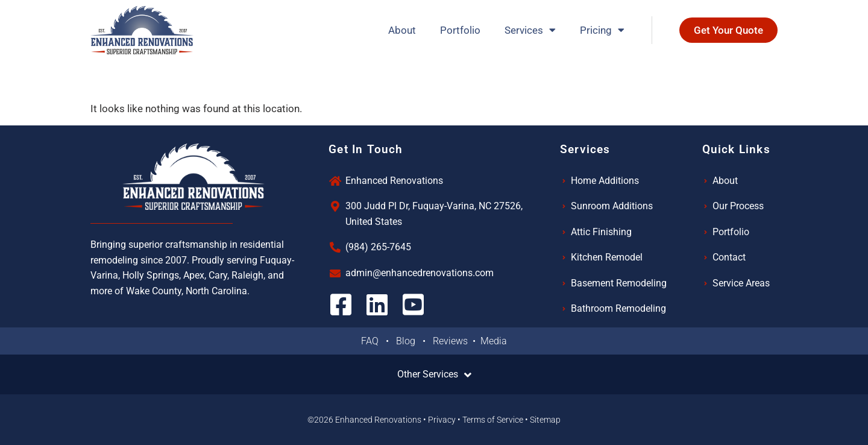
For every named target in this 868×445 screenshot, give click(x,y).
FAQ (373, 341)
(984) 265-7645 (378, 247)
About (402, 30)
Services (530, 30)
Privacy (442, 420)
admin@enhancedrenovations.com (420, 273)
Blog (409, 341)
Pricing (602, 30)
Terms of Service (493, 420)
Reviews (451, 341)
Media (494, 341)
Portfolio (460, 30)
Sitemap (545, 420)
